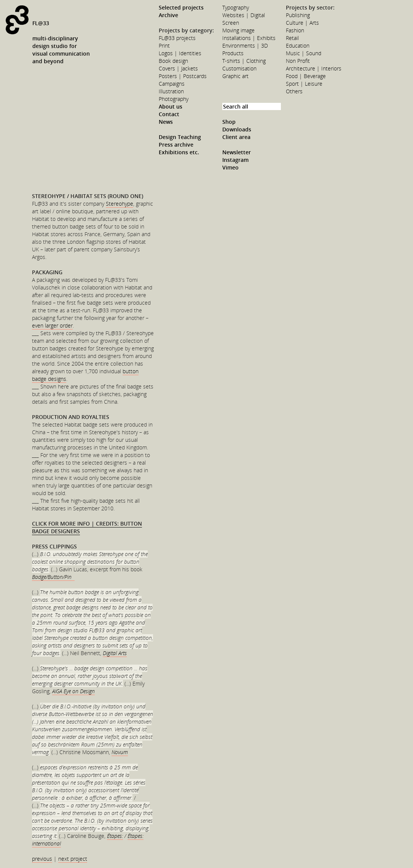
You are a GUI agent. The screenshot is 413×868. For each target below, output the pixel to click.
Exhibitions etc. (179, 152)
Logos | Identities (180, 53)
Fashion (295, 30)
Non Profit (298, 61)
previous (42, 859)
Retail (292, 38)
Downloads (237, 129)
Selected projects (181, 7)
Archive (168, 15)
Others (294, 91)
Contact (169, 114)
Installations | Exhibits (249, 38)
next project (73, 859)
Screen (231, 23)
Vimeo (230, 167)
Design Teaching (180, 137)
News (166, 122)
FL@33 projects (177, 38)
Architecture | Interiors (314, 68)
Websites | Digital (244, 15)
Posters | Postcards (183, 76)
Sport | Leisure (304, 84)
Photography (174, 99)
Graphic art (235, 76)
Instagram (235, 160)
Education (298, 46)
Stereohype (120, 204)
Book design (173, 61)
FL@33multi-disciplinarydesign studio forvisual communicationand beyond (61, 42)
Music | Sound (304, 53)
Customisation (239, 68)
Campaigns (172, 84)
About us (171, 106)
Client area (236, 137)
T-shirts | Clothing (244, 61)
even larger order (52, 325)
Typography (236, 7)
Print (164, 46)
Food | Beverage (306, 76)
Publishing (298, 15)
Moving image (238, 30)
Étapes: (115, 836)
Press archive (176, 145)
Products (233, 53)
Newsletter (237, 152)
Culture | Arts (302, 23)
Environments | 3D (245, 46)
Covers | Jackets (178, 68)
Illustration (171, 91)
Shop (229, 122)
